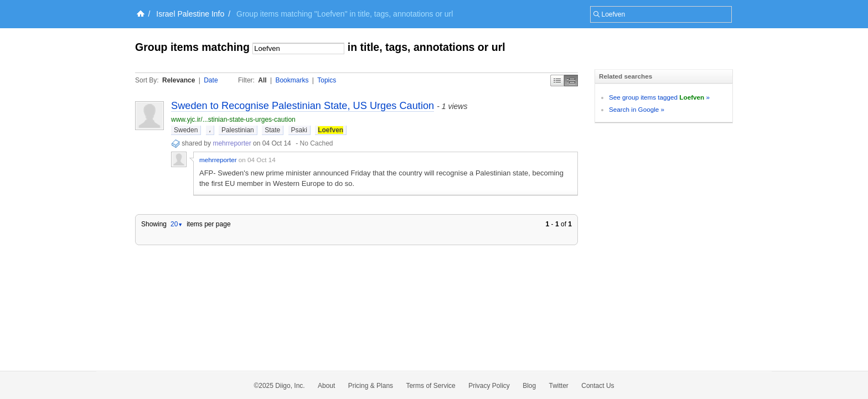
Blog (529, 386)
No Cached (316, 143)
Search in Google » (637, 109)
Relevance (179, 80)
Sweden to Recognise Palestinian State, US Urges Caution (303, 106)
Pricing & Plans (371, 386)
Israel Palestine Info (190, 14)
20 (177, 224)
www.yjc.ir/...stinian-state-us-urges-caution (233, 120)
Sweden (186, 130)
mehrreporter (232, 143)
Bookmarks (292, 80)
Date (211, 80)
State (272, 130)
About (326, 386)
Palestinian (238, 130)
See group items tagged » (659, 97)
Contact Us (598, 386)
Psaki (299, 130)
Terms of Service (430, 386)
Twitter (559, 386)
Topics (327, 80)
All (262, 80)
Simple (557, 81)
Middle (571, 81)
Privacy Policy (489, 386)
